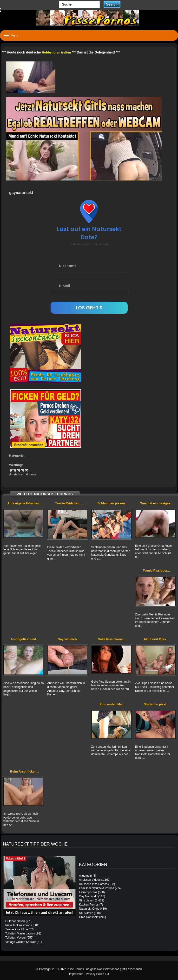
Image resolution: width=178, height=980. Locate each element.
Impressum (76, 974)
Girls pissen (87, 900)
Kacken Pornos (89, 905)
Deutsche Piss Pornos (93, 884)
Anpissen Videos (90, 880)
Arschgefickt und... (25, 639)
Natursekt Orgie (89, 909)
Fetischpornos (88, 892)
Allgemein (85, 876)
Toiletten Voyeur (16, 938)
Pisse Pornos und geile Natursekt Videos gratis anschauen (104, 969)
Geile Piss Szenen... (112, 639)
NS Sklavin (86, 913)
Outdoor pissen (15, 921)
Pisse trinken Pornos (19, 925)
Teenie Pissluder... (156, 570)
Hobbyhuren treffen (56, 52)
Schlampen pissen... (112, 503)
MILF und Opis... (156, 639)
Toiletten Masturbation (19, 933)
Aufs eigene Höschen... (25, 503)
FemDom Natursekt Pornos (96, 888)
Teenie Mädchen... (69, 503)
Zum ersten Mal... (112, 704)
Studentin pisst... (156, 704)
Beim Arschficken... (25, 771)
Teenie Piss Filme (17, 929)
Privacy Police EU (97, 974)
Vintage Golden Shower (21, 942)
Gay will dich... (68, 639)
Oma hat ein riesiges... (156, 503)
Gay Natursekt (88, 896)
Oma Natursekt (89, 917)
